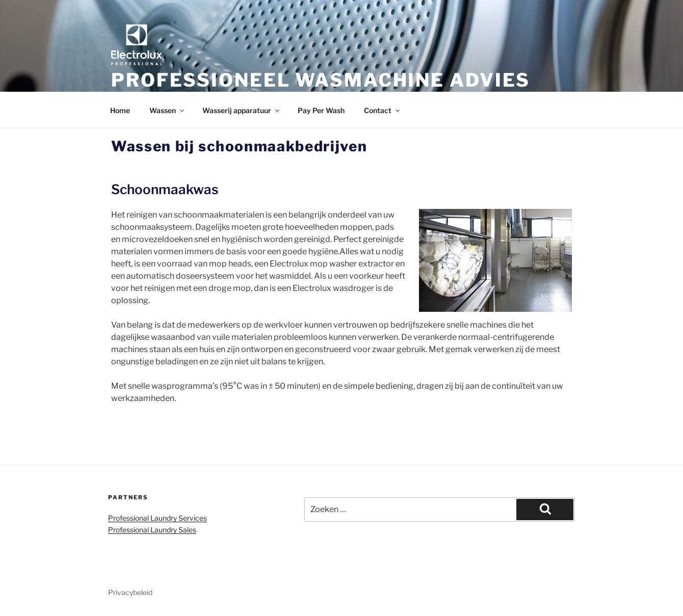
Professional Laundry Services (157, 518)
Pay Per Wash (321, 110)
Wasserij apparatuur (242, 110)
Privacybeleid (130, 592)
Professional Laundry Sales (152, 530)
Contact (383, 110)
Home (120, 110)
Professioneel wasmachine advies (321, 80)
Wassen (167, 110)
